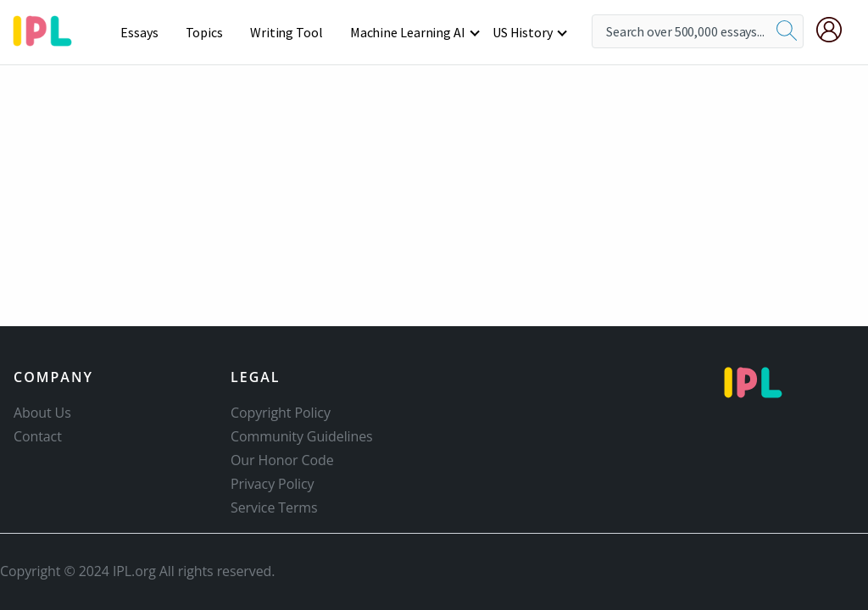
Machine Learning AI (408, 32)
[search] (787, 31)
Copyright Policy (281, 413)
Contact (38, 436)
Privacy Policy (273, 484)
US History (523, 32)
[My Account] (836, 30)
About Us (42, 413)
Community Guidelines (302, 436)
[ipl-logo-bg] (49, 28)
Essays (139, 32)
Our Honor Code (282, 460)
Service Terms (274, 507)
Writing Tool (287, 32)
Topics (204, 32)
